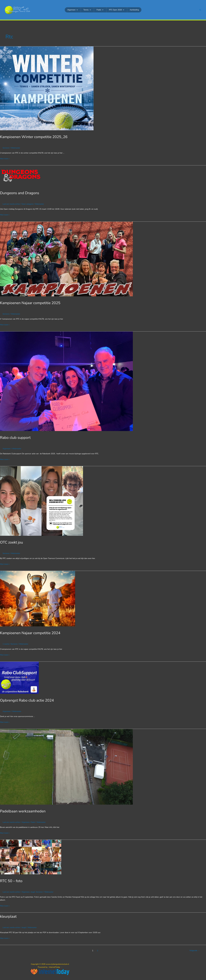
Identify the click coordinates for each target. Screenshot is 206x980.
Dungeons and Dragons (21, 193)
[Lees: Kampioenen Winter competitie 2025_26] (47, 88)
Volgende (194, 950)
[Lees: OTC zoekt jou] (42, 500)
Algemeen (73, 10)
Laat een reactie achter (12, 204)
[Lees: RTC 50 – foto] (31, 856)
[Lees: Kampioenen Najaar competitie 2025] (66, 259)
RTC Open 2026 (117, 10)
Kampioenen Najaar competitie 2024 (32, 632)
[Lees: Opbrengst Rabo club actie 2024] (19, 677)
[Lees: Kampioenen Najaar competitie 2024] (38, 598)
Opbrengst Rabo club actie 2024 (28, 700)
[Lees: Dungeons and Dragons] (21, 176)
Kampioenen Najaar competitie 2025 (32, 303)
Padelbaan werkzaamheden (24, 810)
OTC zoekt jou (12, 542)
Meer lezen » (5, 158)
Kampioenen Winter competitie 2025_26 (36, 137)
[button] (200, 10)
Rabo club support (16, 437)
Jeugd (34, 891)
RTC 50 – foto (12, 880)
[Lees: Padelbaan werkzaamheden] (66, 766)
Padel (100, 10)
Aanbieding (134, 10)
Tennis (87, 10)
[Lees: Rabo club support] (66, 381)
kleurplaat (9, 915)
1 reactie (6, 643)
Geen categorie (28, 204)
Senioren (6, 148)
